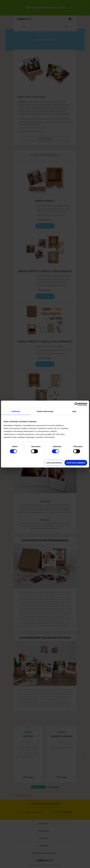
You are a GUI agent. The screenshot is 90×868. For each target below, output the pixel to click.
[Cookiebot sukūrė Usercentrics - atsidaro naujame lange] (76, 404)
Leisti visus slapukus (76, 463)
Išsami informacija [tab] (45, 411)
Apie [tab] (74, 411)
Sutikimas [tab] (16, 411)
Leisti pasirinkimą (54, 463)
